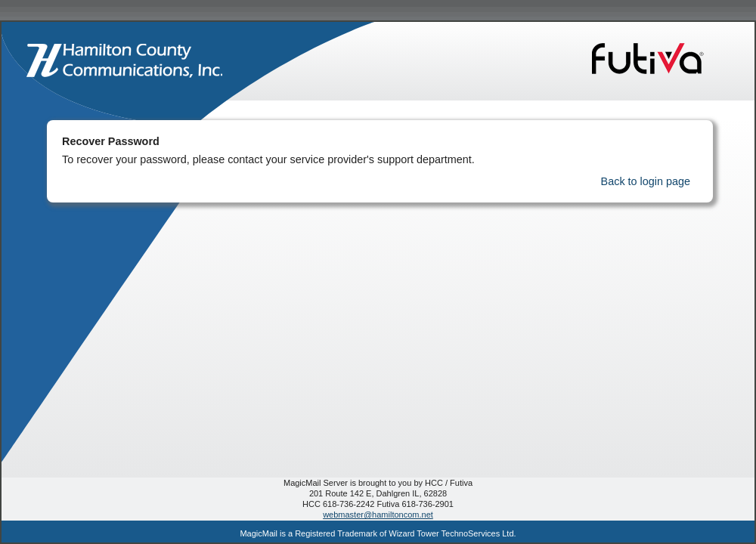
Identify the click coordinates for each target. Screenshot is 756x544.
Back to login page (646, 181)
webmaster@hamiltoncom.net (378, 515)
